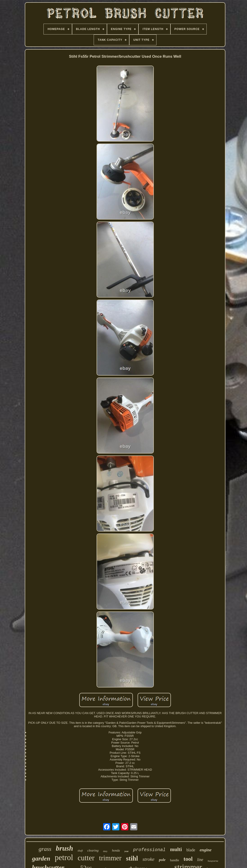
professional (149, 850)
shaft (80, 851)
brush (65, 848)
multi (176, 849)
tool (188, 859)
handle (174, 860)
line (200, 860)
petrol (64, 858)
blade (191, 850)
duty (105, 851)
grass (45, 849)
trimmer (110, 858)
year (126, 851)
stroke (148, 859)
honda (116, 851)
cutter (86, 858)
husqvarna (213, 861)
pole (162, 860)
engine (206, 850)
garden (41, 858)
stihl (132, 858)
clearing (93, 850)
